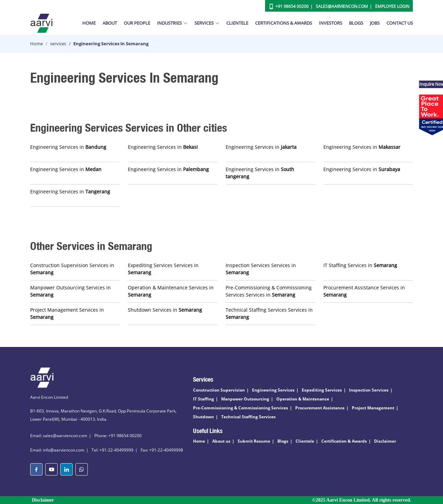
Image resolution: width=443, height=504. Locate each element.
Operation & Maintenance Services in (171, 291)
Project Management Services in (67, 313)
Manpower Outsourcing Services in (70, 291)
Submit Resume (254, 441)
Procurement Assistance (320, 408)
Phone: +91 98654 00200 (118, 436)
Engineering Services (273, 390)
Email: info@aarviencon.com (57, 450)
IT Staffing (203, 399)
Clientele (237, 23)
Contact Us (400, 23)
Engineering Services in (68, 147)
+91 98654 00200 (292, 6)
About (110, 23)
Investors (331, 23)
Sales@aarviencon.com (342, 6)
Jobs (375, 23)
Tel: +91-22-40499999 (112, 450)
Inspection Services (369, 390)
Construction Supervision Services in (72, 269)
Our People (137, 23)
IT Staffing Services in (360, 265)
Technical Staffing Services (248, 417)
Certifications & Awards (284, 23)
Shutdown (203, 417)
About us (221, 441)
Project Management (373, 408)
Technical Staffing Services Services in (269, 313)
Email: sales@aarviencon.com (59, 436)
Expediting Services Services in (163, 269)
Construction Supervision (219, 390)
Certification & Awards (344, 441)
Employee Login (392, 6)
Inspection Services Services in (261, 269)
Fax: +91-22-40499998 (162, 450)
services (58, 44)
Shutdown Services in (165, 310)
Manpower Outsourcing (245, 399)
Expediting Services (322, 390)
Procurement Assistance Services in (364, 291)
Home (89, 23)
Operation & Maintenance (303, 399)
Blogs (356, 23)
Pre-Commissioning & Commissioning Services (241, 408)
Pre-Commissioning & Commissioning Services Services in (269, 291)
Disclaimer (385, 441)
